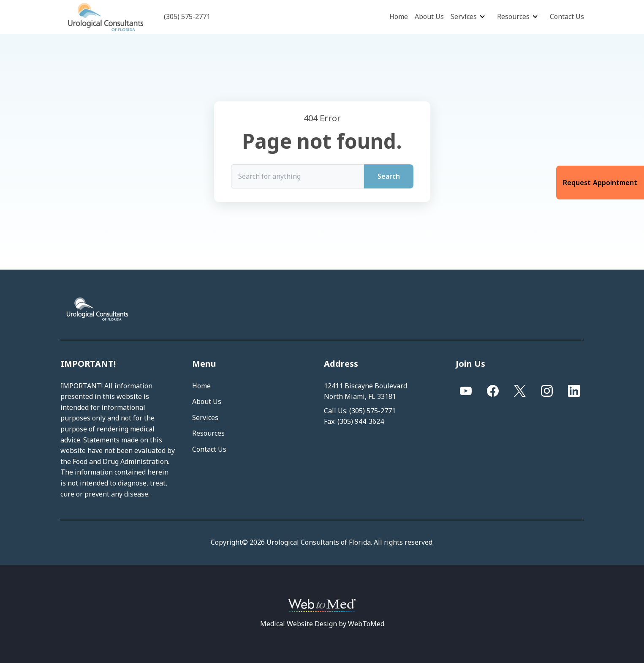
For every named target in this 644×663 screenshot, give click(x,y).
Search (389, 176)
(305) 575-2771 (372, 411)
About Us (429, 16)
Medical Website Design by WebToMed (322, 624)
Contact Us (567, 16)
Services (464, 16)
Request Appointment (600, 183)
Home (399, 16)
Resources (513, 16)
